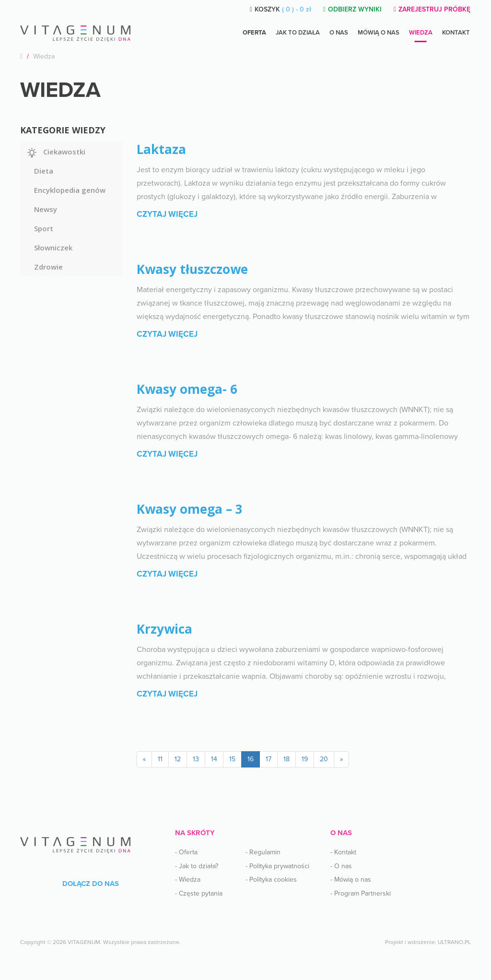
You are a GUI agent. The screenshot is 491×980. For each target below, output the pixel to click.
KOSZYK (281, 9)
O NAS (339, 33)
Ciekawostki (64, 152)
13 (196, 759)
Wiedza (421, 33)
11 (160, 759)
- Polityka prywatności (277, 866)
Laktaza (161, 149)
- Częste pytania (199, 893)
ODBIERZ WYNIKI (352, 9)
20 (324, 759)
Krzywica (164, 629)
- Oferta (186, 852)
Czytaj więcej (167, 214)
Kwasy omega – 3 (190, 509)
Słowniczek (53, 248)
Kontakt (456, 33)
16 (251, 759)
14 (214, 759)
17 (269, 759)
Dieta (44, 171)
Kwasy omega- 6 (187, 389)
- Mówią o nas (351, 880)
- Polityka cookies (271, 880)
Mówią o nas (379, 33)
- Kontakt (343, 852)
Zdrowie (48, 267)
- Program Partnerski (361, 893)
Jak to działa (298, 33)
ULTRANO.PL (454, 942)
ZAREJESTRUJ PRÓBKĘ (432, 9)
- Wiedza (188, 880)
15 (232, 759)
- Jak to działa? (197, 866)
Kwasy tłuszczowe (192, 269)
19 (305, 759)
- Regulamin (263, 852)
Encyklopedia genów (70, 190)
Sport (44, 228)
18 (286, 759)
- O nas (341, 866)
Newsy (46, 209)
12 (178, 759)
